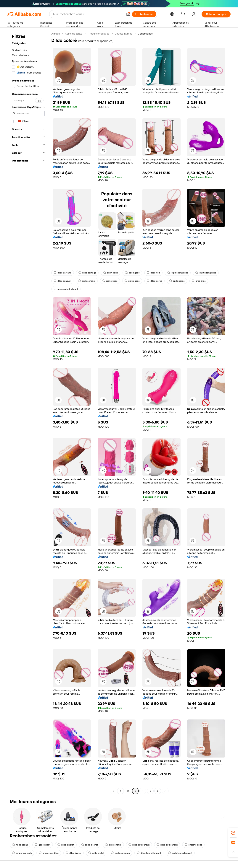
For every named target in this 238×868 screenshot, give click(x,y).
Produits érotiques (99, 34)
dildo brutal (73, 853)
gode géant (20, 845)
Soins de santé (74, 34)
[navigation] (28, 413)
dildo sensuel (62, 281)
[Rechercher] (144, 14)
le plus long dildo (178, 273)
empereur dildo (22, 853)
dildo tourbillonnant (149, 853)
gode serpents (120, 853)
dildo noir (153, 273)
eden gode (111, 273)
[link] (233, 833)
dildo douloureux (139, 845)
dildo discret (66, 845)
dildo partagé (63, 273)
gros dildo (199, 281)
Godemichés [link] (145, 34)
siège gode (110, 281)
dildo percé (154, 281)
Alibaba (56, 34)
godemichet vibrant (66, 289)
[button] (128, 14)
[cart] (184, 15)
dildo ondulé (113, 845)
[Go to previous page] (113, 791)
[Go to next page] (165, 791)
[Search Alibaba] (88, 14)
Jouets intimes (124, 34)
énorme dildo (193, 845)
